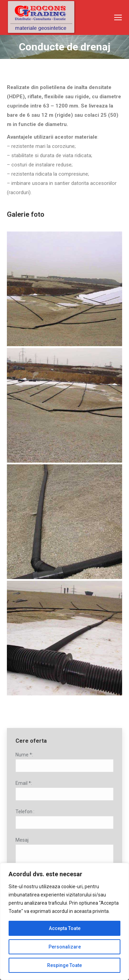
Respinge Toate (64, 965)
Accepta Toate (65, 928)
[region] (64, 921)
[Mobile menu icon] (118, 17)
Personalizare (65, 947)
